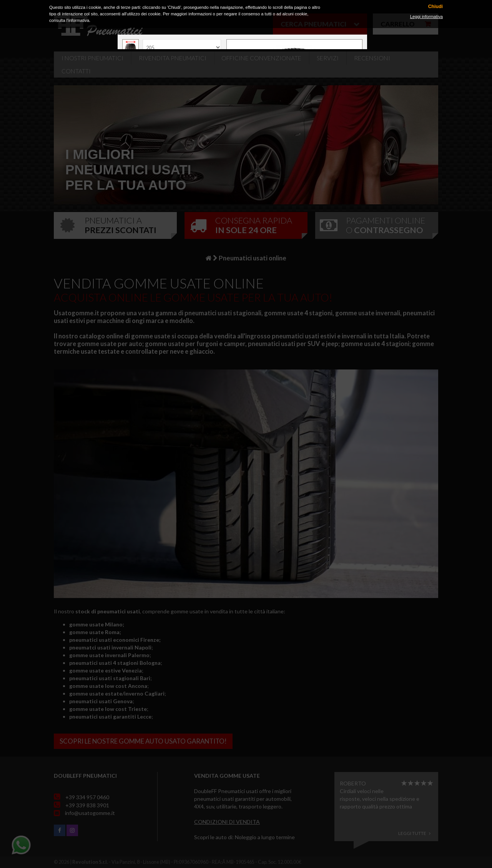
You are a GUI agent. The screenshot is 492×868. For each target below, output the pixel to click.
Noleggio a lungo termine (265, 837)
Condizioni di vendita (227, 822)
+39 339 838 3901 (87, 805)
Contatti (76, 71)
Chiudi (435, 7)
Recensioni (372, 58)
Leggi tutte (414, 833)
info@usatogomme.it (90, 813)
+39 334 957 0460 (87, 797)
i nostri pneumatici (92, 58)
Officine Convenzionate (261, 58)
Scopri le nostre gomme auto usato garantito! (143, 741)
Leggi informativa (426, 17)
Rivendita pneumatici (173, 58)
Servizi (328, 58)
